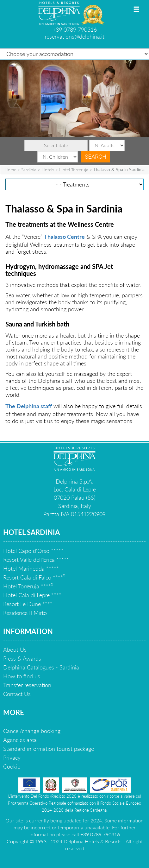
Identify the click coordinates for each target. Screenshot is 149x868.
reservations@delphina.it (75, 36)
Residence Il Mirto (25, 613)
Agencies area (20, 740)
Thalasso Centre (64, 237)
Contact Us (17, 694)
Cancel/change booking (32, 731)
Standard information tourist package (49, 749)
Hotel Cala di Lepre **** (32, 595)
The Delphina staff (29, 406)
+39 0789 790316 (75, 29)
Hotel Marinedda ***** (31, 568)
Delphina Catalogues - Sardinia (41, 667)
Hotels (48, 170)
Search (96, 157)
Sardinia (29, 170)
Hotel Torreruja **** (28, 586)
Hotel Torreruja (74, 170)
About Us (15, 649)
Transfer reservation (27, 685)
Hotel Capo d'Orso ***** (33, 551)
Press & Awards (22, 658)
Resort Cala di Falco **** (34, 577)
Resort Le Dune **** (28, 604)
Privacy (12, 757)
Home (10, 170)
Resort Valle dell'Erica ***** (36, 560)
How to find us (22, 676)
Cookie (12, 766)
